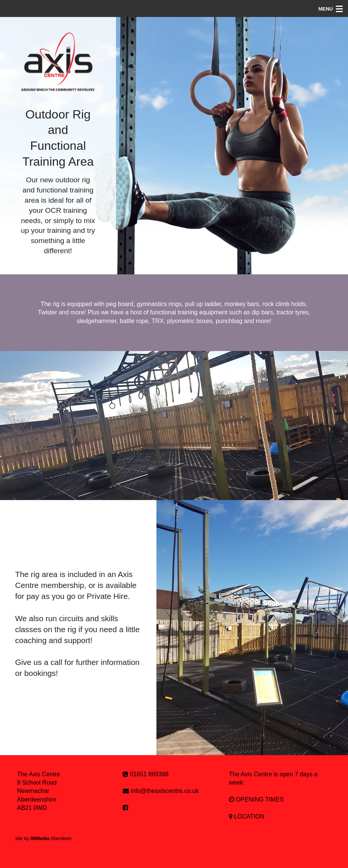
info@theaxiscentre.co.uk (165, 791)
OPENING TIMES (256, 800)
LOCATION (247, 816)
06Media (40, 838)
